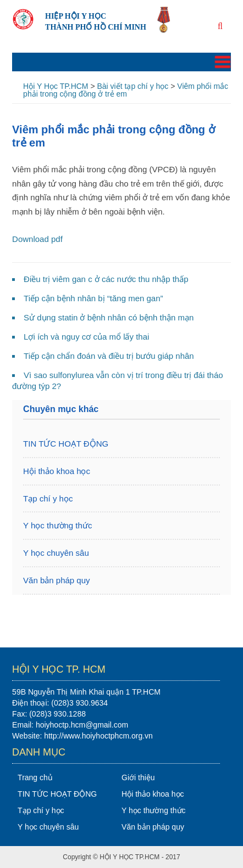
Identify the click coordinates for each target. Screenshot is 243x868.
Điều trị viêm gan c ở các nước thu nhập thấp (106, 279)
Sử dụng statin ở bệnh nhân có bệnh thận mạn (109, 317)
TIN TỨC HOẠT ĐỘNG (66, 444)
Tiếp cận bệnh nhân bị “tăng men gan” (93, 298)
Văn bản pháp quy (56, 580)
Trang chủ (35, 777)
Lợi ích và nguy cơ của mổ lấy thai (86, 337)
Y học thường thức (57, 525)
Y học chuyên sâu (56, 553)
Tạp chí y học (48, 498)
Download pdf (37, 239)
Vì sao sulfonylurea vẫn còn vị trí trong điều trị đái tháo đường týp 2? (118, 381)
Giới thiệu (138, 777)
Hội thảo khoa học (57, 471)
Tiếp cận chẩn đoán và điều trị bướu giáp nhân (109, 356)
